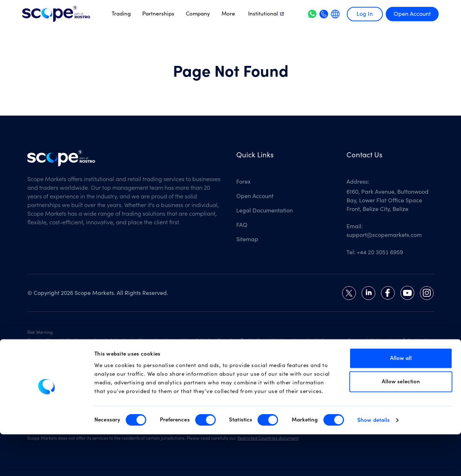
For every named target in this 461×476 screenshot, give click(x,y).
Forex (243, 182)
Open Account (412, 14)
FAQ (242, 225)
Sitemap (247, 239)
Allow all (401, 399)
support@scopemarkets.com (384, 235)
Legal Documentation (265, 211)
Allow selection (401, 423)
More (228, 14)
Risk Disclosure (232, 347)
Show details (373, 462)
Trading (121, 14)
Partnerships (158, 14)
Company (198, 14)
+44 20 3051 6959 (380, 252)
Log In (365, 14)
